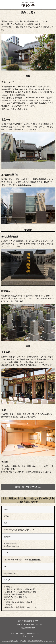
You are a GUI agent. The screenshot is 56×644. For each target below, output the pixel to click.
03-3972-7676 (14, 546)
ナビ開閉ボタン (53, 4)
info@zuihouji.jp (35, 560)
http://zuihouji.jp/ (10, 573)
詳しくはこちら (25, 185)
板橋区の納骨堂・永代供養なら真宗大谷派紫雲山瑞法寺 (26, 641)
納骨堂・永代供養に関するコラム (28, 487)
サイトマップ (28, 636)
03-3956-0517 (14, 543)
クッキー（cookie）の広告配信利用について (28, 634)
